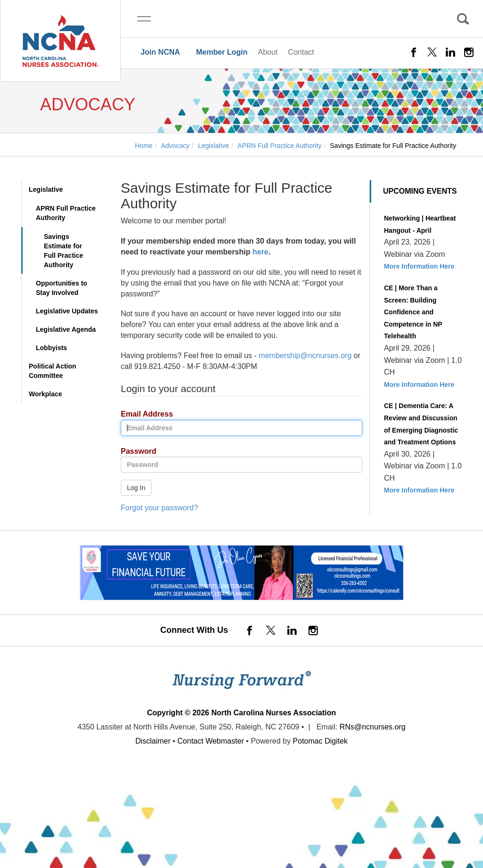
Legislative (46, 189)
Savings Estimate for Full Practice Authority (63, 251)
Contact (301, 52)
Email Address (143, 414)
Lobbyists (51, 348)
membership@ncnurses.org (305, 356)
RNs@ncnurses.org (373, 727)
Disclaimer (153, 741)
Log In (136, 488)
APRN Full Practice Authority (66, 213)
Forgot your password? (159, 508)
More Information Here (419, 266)
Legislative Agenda (66, 329)
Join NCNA (160, 52)
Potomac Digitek (321, 741)
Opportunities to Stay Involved (62, 288)
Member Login (221, 52)
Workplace (46, 394)
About (268, 52)
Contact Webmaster (211, 741)
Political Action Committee (53, 371)
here (260, 252)
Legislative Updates (67, 311)
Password (135, 452)
